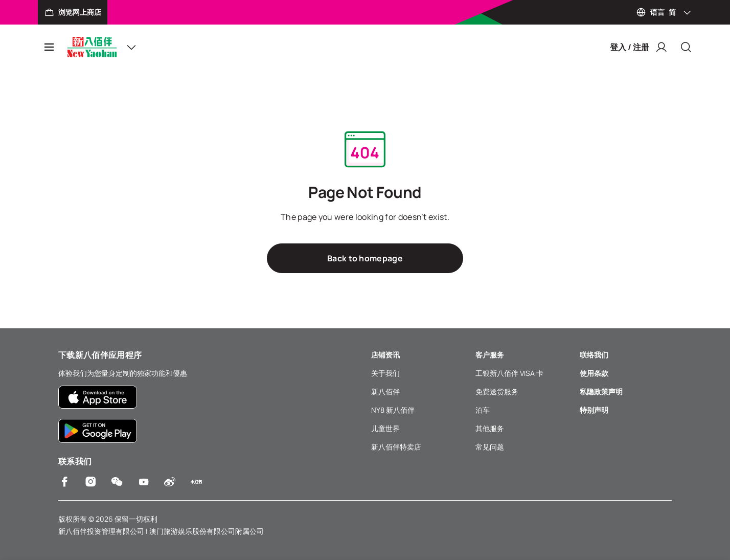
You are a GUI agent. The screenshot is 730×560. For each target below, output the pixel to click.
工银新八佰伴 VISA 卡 (509, 373)
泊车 (483, 410)
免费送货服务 (497, 391)
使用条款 (594, 373)
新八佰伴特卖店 (396, 447)
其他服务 (490, 428)
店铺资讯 (385, 355)
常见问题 (490, 447)
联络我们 (594, 355)
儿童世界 (385, 428)
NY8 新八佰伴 (393, 410)
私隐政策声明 (601, 391)
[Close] (686, 47)
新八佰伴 (385, 391)
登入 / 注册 (639, 47)
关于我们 (385, 373)
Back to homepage (365, 258)
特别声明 (594, 410)
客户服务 (490, 355)
